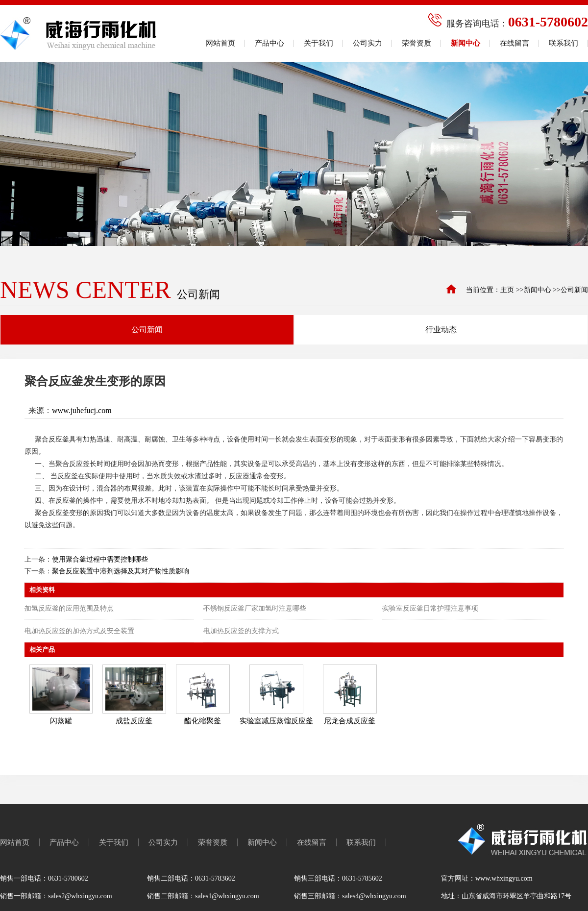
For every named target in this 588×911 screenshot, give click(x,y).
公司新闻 (574, 290)
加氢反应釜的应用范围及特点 (69, 608)
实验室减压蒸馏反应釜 (276, 721)
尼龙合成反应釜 (350, 721)
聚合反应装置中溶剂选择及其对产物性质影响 (121, 571)
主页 (507, 290)
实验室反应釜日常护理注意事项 (430, 608)
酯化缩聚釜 (203, 721)
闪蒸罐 (61, 721)
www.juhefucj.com (82, 410)
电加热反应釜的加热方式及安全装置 (79, 631)
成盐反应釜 (134, 721)
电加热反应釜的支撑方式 (241, 631)
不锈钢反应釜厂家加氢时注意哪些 (255, 608)
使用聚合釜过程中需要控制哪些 (100, 559)
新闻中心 (538, 290)
